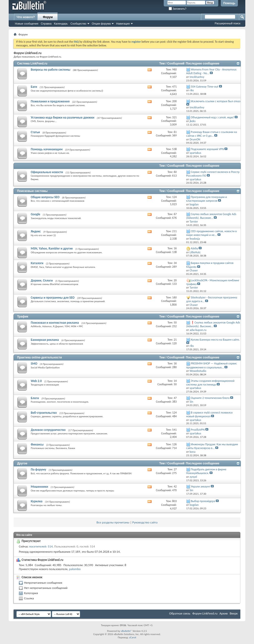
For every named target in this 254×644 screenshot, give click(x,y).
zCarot (133, 637)
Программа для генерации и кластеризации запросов (207, 199)
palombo (75, 569)
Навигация (123, 24)
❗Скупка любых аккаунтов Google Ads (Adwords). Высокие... (213, 324)
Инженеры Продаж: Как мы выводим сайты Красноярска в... (212, 446)
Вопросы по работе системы (51, 70)
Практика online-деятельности (39, 357)
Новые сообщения (27, 24)
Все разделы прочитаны (113, 522)
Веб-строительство (44, 413)
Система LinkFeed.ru (32, 64)
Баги (34, 87)
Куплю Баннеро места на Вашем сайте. (215, 340)
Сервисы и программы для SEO (53, 298)
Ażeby (194, 248)
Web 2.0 (36, 381)
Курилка (37, 501)
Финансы (37, 444)
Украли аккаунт (200, 486)
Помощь (229, 3)
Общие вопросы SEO (45, 197)
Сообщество (78, 24)
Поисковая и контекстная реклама (55, 323)
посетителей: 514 (41, 546)
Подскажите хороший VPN (207, 149)
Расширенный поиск (227, 23)
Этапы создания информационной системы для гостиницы (210, 383)
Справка (46, 24)
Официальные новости (47, 172)
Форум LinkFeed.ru (205, 613)
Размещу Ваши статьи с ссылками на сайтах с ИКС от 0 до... (212, 134)
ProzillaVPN (198, 430)
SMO (34, 364)
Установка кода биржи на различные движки (63, 117)
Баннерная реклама (45, 340)
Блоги (35, 398)
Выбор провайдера (203, 501)
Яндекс (36, 231)
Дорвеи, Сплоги (42, 280)
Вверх (234, 613)
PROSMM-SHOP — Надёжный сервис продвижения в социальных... (212, 365)
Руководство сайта (145, 522)
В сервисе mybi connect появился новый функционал (209, 414)
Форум (48, 17)
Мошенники (39, 487)
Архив (224, 613)
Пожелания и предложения (50, 101)
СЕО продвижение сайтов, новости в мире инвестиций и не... (212, 233)
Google (35, 214)
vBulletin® (126, 631)
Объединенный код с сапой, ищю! (212, 117)
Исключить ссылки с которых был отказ (216, 101)
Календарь (61, 24)
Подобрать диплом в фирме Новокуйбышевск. (206, 471)
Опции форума (101, 24)
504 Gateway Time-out (205, 87)
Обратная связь (180, 613)
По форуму (38, 469)
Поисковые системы (32, 191)
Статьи (35, 132)
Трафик (23, 317)
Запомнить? (178, 9)
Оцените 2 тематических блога (210, 398)
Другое (22, 463)
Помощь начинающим (47, 149)
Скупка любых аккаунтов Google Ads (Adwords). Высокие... (211, 216)
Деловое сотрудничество (48, 430)
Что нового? (26, 17)
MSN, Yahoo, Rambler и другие (52, 248)
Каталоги (37, 263)
